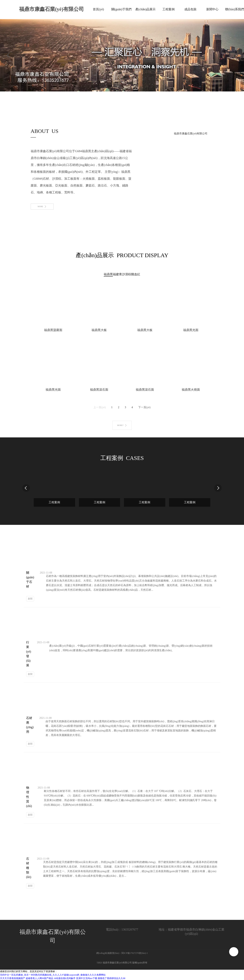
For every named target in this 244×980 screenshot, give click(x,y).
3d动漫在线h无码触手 (65, 978)
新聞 (30, 599)
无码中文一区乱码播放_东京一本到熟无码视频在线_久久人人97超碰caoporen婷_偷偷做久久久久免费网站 (53, 975)
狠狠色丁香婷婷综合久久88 (112, 978)
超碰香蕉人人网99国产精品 (39, 978)
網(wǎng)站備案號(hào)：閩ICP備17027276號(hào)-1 (122, 953)
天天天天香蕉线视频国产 (13, 978)
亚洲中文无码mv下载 (87, 978)
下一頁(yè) (144, 407)
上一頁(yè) (100, 407)
